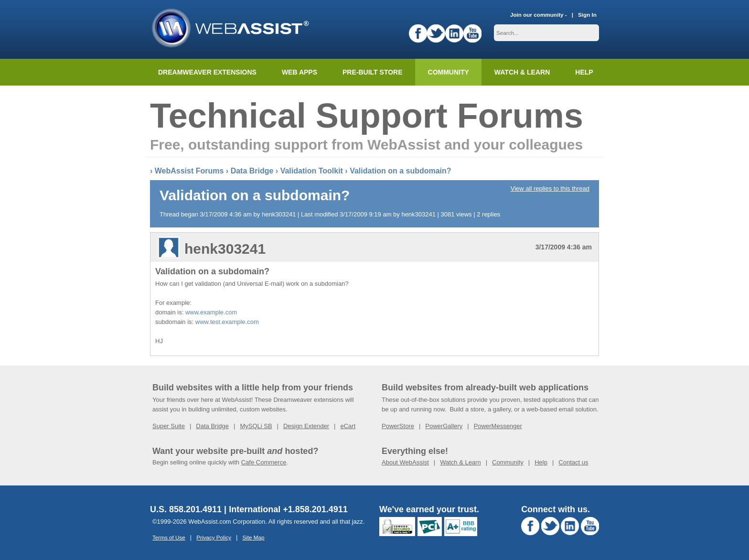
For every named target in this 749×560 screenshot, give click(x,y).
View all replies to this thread (550, 188)
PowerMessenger (498, 426)
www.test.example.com (227, 322)
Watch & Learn (522, 72)
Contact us (573, 462)
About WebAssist (405, 462)
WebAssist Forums (189, 171)
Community (449, 72)
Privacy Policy (214, 537)
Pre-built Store (373, 72)
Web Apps (300, 72)
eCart (348, 426)
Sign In (587, 15)
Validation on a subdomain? (400, 171)
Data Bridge (252, 171)
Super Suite (169, 426)
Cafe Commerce (264, 462)
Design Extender (306, 426)
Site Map (253, 537)
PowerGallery (444, 426)
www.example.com (211, 312)
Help (541, 462)
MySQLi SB (256, 426)
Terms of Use (169, 537)
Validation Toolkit (312, 171)
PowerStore (398, 426)
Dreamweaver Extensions (207, 72)
